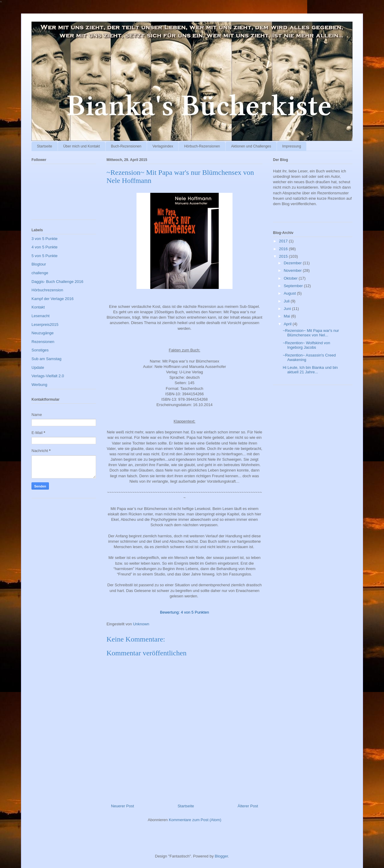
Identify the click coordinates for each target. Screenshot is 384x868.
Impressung (292, 146)
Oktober (291, 278)
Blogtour (39, 264)
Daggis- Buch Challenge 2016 (57, 282)
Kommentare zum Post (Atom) (195, 820)
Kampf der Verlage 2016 (52, 299)
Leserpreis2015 (45, 325)
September (294, 286)
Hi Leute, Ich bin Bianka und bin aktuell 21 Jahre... (310, 370)
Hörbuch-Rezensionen (202, 146)
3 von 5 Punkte (45, 239)
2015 (284, 256)
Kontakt (38, 307)
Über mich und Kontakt (82, 146)
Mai (288, 316)
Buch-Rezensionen (126, 146)
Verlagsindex (163, 146)
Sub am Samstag (46, 359)
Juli (287, 301)
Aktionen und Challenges (251, 146)
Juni (288, 309)
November (293, 270)
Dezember (293, 263)
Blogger (221, 856)
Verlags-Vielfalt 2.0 (48, 376)
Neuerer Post (123, 806)
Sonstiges (40, 350)
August (290, 293)
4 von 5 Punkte (45, 247)
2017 (284, 241)
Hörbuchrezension (47, 290)
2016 (284, 249)
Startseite (45, 146)
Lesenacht (40, 316)
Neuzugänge (43, 333)
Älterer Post (248, 806)
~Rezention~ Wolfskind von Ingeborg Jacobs (306, 345)
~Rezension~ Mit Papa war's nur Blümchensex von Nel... (311, 333)
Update (38, 367)
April (288, 324)
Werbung (39, 385)
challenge (40, 273)
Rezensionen (43, 342)
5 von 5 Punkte (45, 256)
